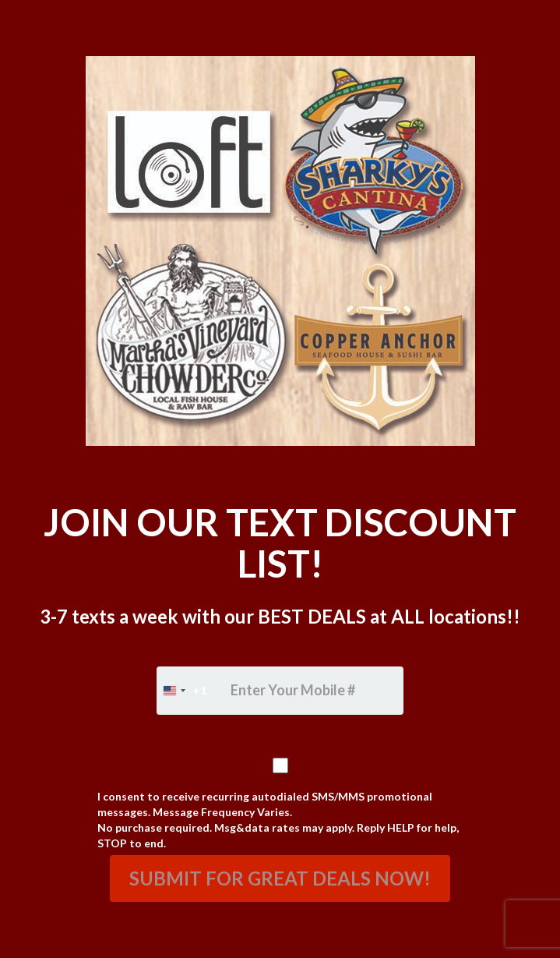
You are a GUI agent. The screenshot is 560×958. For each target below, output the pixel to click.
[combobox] (182, 691)
